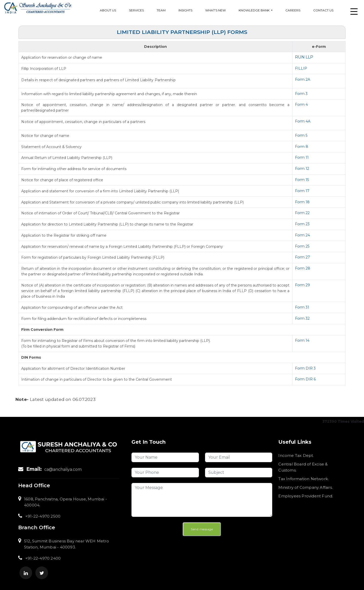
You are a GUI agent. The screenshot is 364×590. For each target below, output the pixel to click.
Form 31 (302, 307)
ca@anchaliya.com (63, 469)
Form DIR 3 (305, 368)
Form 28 (303, 268)
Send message (202, 529)
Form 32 (302, 318)
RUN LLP (304, 57)
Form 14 (302, 340)
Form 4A (303, 121)
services (136, 10)
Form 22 (302, 213)
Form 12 (302, 169)
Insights (185, 10)
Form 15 (302, 180)
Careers (293, 10)
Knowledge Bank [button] (254, 10)
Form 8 (302, 147)
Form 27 (302, 257)
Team (161, 10)
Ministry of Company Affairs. (305, 487)
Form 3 (301, 94)
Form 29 (302, 285)
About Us (108, 10)
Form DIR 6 (305, 379)
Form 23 (302, 224)
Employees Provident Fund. (306, 496)
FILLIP (301, 68)
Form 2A (303, 79)
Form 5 (301, 135)
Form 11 (302, 157)
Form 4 (301, 105)
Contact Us (323, 10)
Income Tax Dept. (296, 455)
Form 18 (302, 202)
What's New (215, 10)
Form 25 (302, 246)
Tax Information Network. (303, 479)
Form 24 (302, 235)
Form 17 (302, 191)
